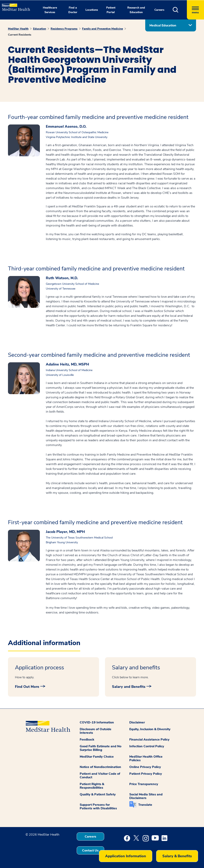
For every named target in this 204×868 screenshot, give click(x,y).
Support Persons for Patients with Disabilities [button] (98, 807)
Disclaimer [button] (137, 722)
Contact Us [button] (90, 851)
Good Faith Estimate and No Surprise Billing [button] (101, 748)
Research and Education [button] (136, 10)
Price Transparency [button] (144, 784)
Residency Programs (64, 29)
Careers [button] (159, 10)
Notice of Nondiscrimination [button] (100, 767)
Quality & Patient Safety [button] (98, 794)
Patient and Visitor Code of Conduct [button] (100, 776)
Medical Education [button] (163, 25)
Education (40, 29)
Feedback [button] (87, 740)
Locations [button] (92, 10)
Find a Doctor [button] (73, 10)
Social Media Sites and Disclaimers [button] (146, 796)
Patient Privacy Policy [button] (146, 774)
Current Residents (20, 35)
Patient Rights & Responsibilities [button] (92, 786)
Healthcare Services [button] (50, 10)
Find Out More (27, 687)
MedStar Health (18, 29)
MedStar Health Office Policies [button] (146, 758)
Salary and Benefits (129, 687)
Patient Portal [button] (111, 10)
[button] (180, 10)
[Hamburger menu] (195, 10)
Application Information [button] (126, 856)
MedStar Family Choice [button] (97, 757)
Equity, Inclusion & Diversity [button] (150, 729)
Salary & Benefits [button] (177, 856)
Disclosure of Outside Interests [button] (96, 731)
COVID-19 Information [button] (97, 722)
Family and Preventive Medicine (102, 29)
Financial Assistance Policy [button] (149, 740)
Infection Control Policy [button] (147, 746)
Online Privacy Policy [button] (145, 767)
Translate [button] (145, 805)
